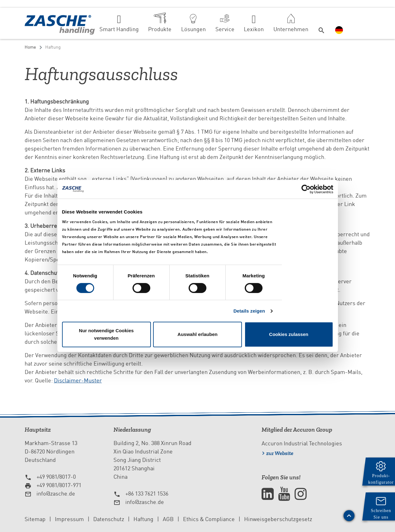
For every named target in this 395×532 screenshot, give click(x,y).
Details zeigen (249, 311)
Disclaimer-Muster (78, 380)
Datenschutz (109, 519)
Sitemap (35, 519)
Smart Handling (119, 29)
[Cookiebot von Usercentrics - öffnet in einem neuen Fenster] (306, 189)
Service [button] (225, 29)
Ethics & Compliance (209, 519)
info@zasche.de (56, 494)
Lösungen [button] (193, 29)
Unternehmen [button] (291, 29)
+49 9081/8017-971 (59, 485)
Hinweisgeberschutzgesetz (278, 519)
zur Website (280, 453)
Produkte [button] (160, 29)
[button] (322, 24)
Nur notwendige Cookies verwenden (106, 334)
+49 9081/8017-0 (56, 477)
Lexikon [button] (254, 29)
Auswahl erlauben (197, 334)
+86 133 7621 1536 (147, 494)
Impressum (69, 519)
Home (30, 47)
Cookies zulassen (289, 334)
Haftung (143, 519)
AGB (168, 519)
